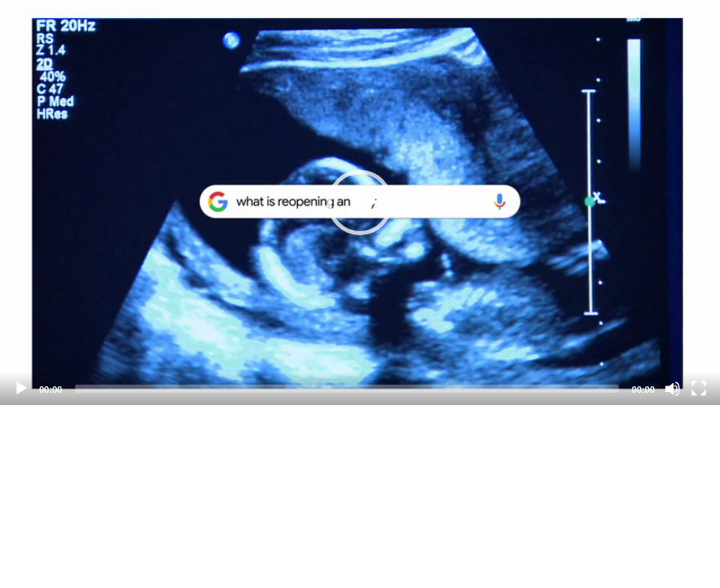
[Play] (21, 389)
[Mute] (673, 389)
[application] (360, 203)
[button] (360, 203)
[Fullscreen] (699, 389)
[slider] (347, 389)
